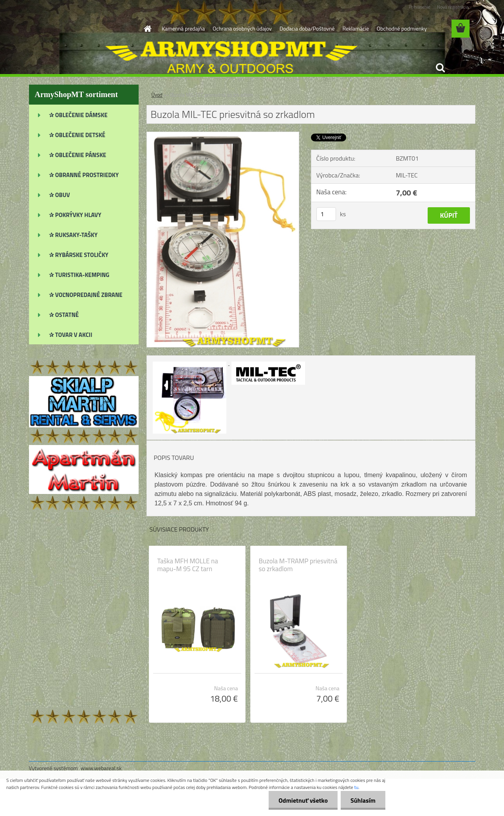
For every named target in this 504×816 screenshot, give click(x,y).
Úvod (157, 95)
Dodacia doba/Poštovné (307, 28)
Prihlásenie (420, 7)
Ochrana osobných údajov (242, 28)
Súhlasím (363, 800)
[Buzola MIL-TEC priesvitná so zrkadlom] (223, 135)
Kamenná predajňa (183, 28)
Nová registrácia (453, 7)
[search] (440, 68)
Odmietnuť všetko (303, 800)
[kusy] (326, 214)
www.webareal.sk (101, 768)
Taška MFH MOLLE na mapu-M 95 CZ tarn (188, 565)
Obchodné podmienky (402, 28)
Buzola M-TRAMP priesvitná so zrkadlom (298, 565)
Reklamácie (355, 28)
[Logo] (83, 29)
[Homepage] (147, 29)
